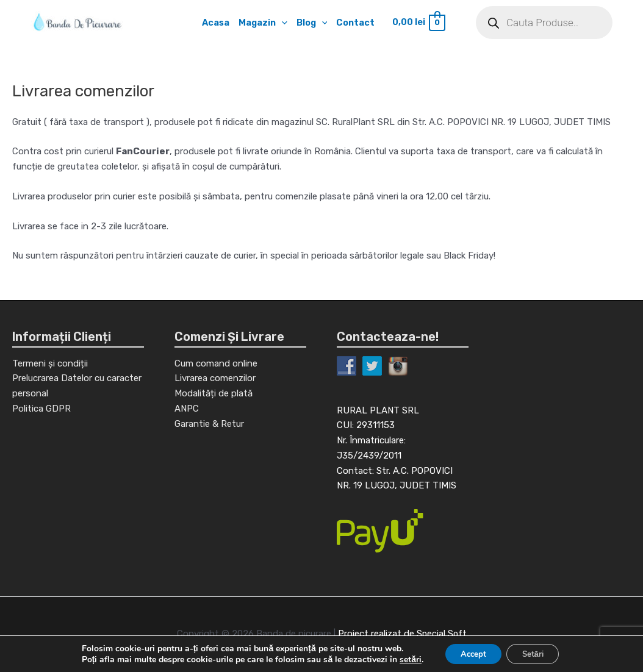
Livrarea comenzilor (215, 380)
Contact (357, 23)
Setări (536, 653)
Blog (312, 23)
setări (404, 659)
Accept (470, 653)
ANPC (187, 410)
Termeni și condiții (50, 365)
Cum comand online (216, 365)
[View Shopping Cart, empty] (421, 23)
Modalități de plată (214, 395)
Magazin (262, 23)
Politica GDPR (41, 410)
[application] (281, 23)
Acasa (214, 23)
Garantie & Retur (209, 425)
